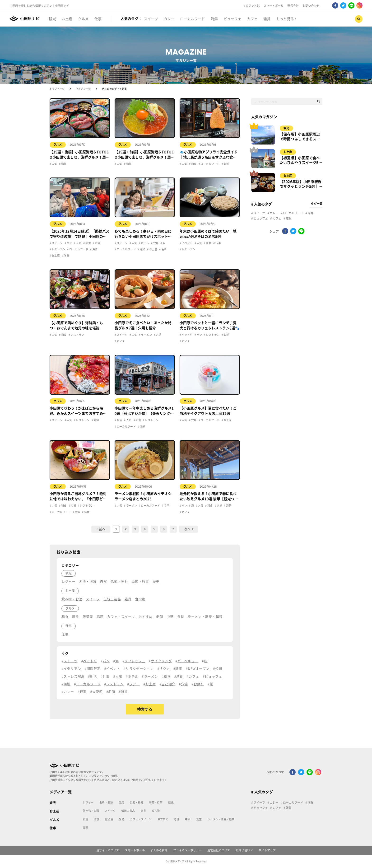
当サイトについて (108, 850)
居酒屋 (109, 819)
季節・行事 (156, 802)
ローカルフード (210, 164)
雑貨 (288, 218)
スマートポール (274, 6)
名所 (164, 249)
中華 (188, 819)
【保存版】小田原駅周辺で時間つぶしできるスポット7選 (300, 137)
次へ (189, 529)
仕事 (53, 828)
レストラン (58, 249)
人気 (54, 164)
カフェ (120, 341)
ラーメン (146, 335)
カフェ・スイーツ (141, 819)
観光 (286, 128)
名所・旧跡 (106, 802)
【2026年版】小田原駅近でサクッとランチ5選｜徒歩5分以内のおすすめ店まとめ (301, 184)
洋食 (66, 255)
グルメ (58, 145)
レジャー (88, 802)
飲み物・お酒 (91, 811)
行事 (218, 243)
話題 (122, 819)
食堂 (199, 819)
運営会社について (219, 850)
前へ (101, 529)
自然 (121, 802)
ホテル (145, 243)
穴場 (97, 243)
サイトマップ (267, 850)
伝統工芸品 (128, 811)
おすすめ (163, 819)
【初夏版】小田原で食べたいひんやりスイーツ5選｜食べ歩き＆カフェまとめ (301, 161)
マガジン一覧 (83, 89)
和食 (193, 164)
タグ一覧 (317, 204)
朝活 (119, 420)
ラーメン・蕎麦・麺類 (221, 819)
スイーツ (57, 243)
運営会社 (293, 6)
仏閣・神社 (137, 802)
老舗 (177, 819)
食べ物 (156, 811)
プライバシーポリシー (187, 850)
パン (69, 243)
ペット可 (187, 335)
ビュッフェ (260, 218)
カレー (274, 213)
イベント (187, 243)
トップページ (57, 89)
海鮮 (63, 164)
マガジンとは (251, 6)
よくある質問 (159, 850)
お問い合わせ (311, 6)
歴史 (171, 802)
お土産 (55, 255)
